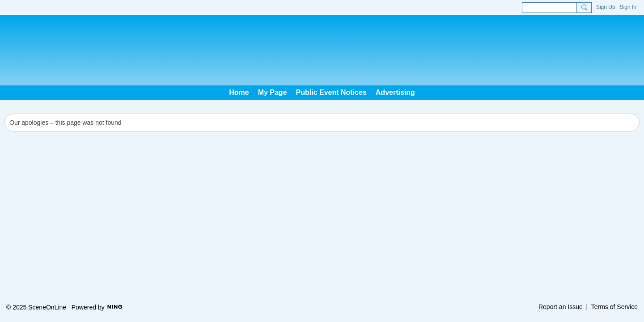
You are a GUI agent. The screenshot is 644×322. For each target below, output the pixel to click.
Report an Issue (561, 307)
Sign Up (606, 7)
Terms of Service (614, 307)
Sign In (628, 7)
